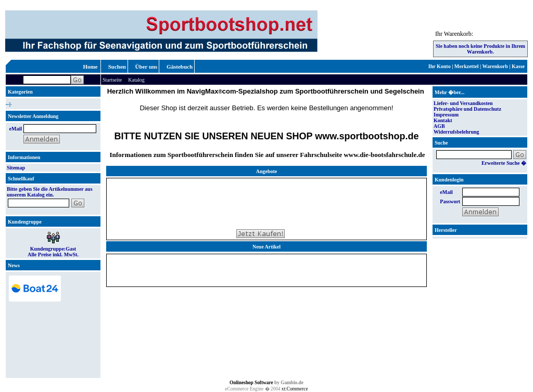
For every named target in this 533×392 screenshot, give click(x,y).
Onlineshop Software (251, 383)
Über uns (147, 67)
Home (90, 67)
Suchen (117, 67)
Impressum (446, 115)
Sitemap (16, 168)
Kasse (518, 66)
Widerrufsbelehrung (456, 132)
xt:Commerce (295, 389)
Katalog (136, 80)
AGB (439, 126)
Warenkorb (495, 66)
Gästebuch (180, 67)
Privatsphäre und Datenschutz (467, 109)
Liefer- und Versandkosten (463, 103)
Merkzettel (467, 66)
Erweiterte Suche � (504, 163)
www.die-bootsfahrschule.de (384, 155)
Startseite (112, 80)
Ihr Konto (440, 66)
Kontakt (443, 120)
